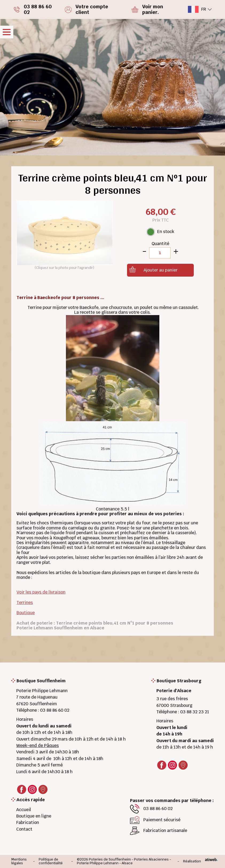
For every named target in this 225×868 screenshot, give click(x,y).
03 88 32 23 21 (195, 712)
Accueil (24, 810)
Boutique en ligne (34, 816)
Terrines (25, 602)
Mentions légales (19, 861)
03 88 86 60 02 (55, 710)
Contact (24, 829)
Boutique (26, 613)
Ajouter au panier (161, 270)
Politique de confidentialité (51, 861)
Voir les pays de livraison (41, 592)
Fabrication (28, 822)
